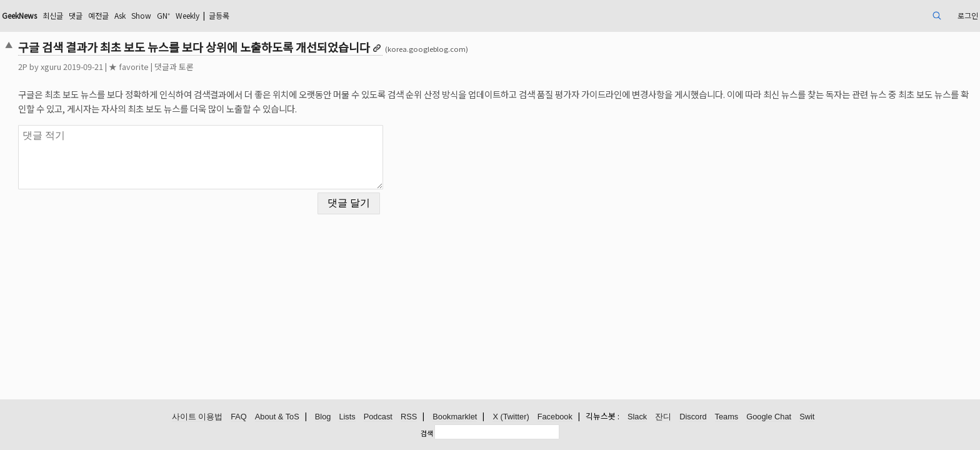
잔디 (663, 417)
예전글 (215, 15)
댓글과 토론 (269, 67)
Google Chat (769, 417)
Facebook (555, 417)
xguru (146, 67)
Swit (807, 417)
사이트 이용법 (197, 417)
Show (265, 15)
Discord (693, 417)
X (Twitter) (511, 417)
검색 (427, 433)
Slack (637, 417)
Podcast (378, 417)
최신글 (163, 15)
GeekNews (122, 15)
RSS (409, 417)
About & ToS (277, 417)
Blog (323, 417)
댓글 (189, 15)
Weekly (320, 15)
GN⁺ (291, 15)
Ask (240, 15)
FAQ (239, 417)
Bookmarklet (455, 417)
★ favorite (224, 67)
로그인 (868, 15)
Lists (347, 417)
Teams (727, 417)
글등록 (358, 15)
